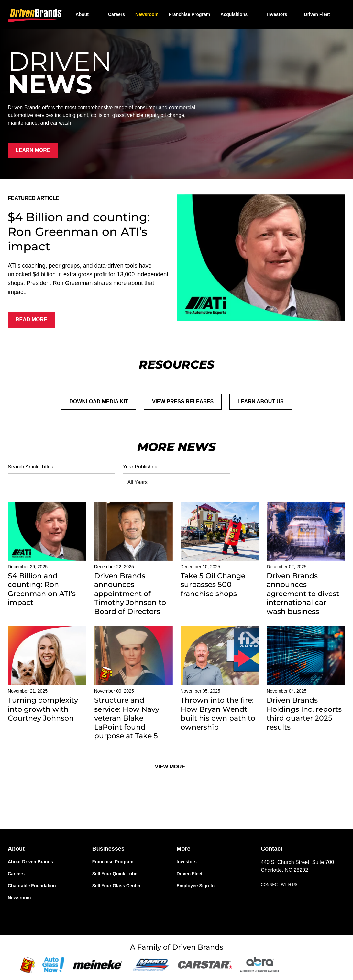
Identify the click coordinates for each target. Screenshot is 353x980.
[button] (238, 14)
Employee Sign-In (196, 886)
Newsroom (147, 14)
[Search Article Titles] (56, 482)
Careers (116, 14)
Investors (277, 14)
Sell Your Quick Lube (115, 874)
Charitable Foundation (32, 886)
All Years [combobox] (138, 482)
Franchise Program (190, 14)
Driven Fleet (317, 14)
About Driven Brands (30, 862)
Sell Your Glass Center (116, 886)
